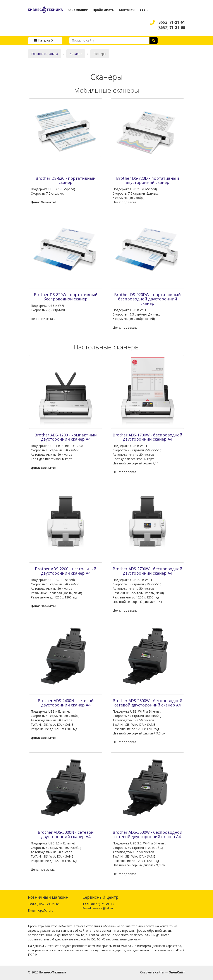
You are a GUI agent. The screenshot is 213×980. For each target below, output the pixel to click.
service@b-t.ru (103, 908)
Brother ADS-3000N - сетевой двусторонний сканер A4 (66, 834)
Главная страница (45, 54)
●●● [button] (144, 10)
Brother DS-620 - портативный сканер (66, 180)
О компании (78, 10)
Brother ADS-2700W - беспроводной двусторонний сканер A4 (147, 571)
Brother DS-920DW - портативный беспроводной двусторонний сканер (147, 299)
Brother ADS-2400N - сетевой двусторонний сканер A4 (66, 703)
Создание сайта (152, 972)
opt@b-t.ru (46, 910)
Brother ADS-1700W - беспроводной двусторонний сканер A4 (147, 437)
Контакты (127, 10)
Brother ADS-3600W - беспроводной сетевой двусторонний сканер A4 (147, 834)
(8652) (171, 22)
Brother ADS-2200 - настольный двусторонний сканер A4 (66, 571)
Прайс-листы (104, 10)
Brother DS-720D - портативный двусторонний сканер (148, 180)
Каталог (76, 54)
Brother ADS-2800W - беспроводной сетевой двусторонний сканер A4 (147, 703)
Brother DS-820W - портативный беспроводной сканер (66, 297)
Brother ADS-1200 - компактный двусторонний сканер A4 (66, 437)
